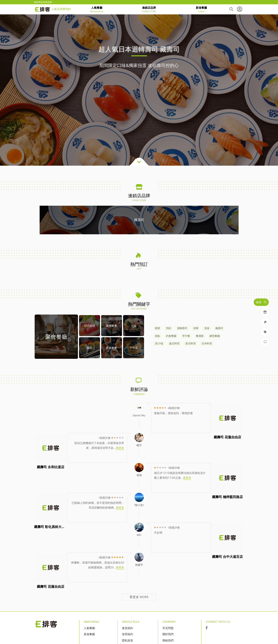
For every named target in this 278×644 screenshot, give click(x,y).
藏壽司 (219, 328)
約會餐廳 (171, 336)
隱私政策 (127, 640)
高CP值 (159, 343)
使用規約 (127, 634)
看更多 (139, 597)
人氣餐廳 (89, 628)
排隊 (196, 328)
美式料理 (190, 343)
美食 (207, 328)
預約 (169, 328)
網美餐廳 (215, 336)
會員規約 (127, 628)
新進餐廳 (89, 634)
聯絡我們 (168, 640)
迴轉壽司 (182, 328)
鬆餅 (158, 328)
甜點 (158, 336)
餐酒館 (200, 336)
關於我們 (168, 634)
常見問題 (168, 628)
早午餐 (186, 336)
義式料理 (174, 343)
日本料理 (207, 343)
